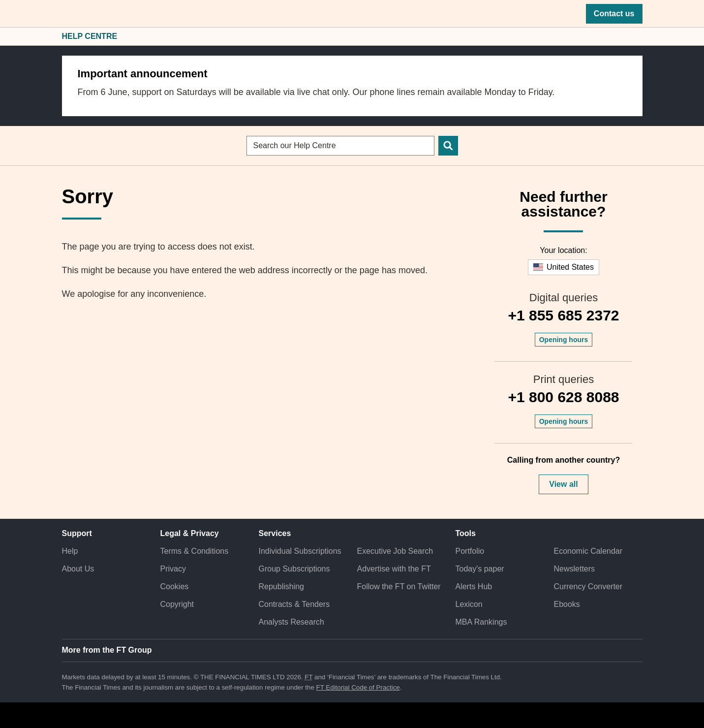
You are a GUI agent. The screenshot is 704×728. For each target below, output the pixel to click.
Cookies (175, 586)
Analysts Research (291, 622)
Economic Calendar (588, 551)
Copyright (177, 604)
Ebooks (566, 604)
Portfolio (470, 551)
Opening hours (564, 340)
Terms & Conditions (195, 551)
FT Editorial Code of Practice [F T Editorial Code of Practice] (358, 687)
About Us (78, 569)
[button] (67, 14)
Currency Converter (588, 586)
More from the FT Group (107, 650)
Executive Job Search (395, 551)
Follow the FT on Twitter (398, 586)
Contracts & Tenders (294, 604)
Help (70, 551)
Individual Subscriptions (300, 551)
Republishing (282, 586)
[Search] (448, 146)
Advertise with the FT (394, 569)
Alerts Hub (474, 586)
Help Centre (90, 36)
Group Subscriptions (294, 569)
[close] (630, 68)
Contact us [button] (614, 14)
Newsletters (574, 569)
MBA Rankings (481, 622)
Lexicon (469, 604)
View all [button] (563, 484)
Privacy (173, 569)
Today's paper (479, 569)
